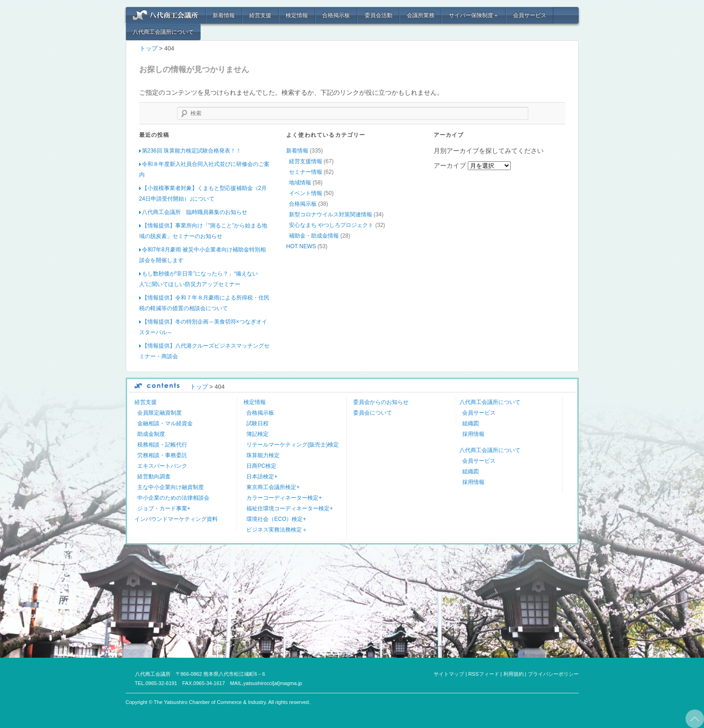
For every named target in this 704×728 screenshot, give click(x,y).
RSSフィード (484, 673)
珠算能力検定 (263, 455)
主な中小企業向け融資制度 (171, 487)
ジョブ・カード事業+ (164, 508)
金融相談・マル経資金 (165, 423)
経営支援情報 (306, 161)
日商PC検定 (261, 465)
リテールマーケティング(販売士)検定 (293, 444)
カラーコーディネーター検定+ (284, 497)
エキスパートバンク (162, 465)
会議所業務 (421, 15)
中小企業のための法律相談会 (173, 497)
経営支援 (260, 15)
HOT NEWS (301, 246)
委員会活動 (379, 15)
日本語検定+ (262, 476)
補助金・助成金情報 (314, 235)
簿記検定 (257, 434)
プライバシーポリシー (553, 673)
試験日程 (257, 423)
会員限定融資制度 (159, 412)
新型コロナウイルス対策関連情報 (331, 214)
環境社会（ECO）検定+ (276, 519)
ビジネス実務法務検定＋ (277, 529)
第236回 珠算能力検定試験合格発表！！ (192, 150)
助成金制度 (151, 434)
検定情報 (297, 15)
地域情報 (300, 182)
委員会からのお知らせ (381, 402)
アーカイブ (450, 165)
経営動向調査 (154, 476)
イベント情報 (306, 193)
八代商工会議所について (163, 32)
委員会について (373, 412)
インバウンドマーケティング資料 (176, 519)
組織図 (471, 423)
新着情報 (224, 15)
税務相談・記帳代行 (162, 444)
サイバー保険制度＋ (474, 15)
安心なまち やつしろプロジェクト (331, 225)
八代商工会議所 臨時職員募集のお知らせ (195, 212)
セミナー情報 (306, 171)
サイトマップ (449, 673)
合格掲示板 (336, 15)
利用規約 (514, 673)
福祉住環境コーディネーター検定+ (290, 508)
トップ (149, 48)
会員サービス (530, 15)
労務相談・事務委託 (162, 455)
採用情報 (473, 434)
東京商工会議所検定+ (273, 487)
